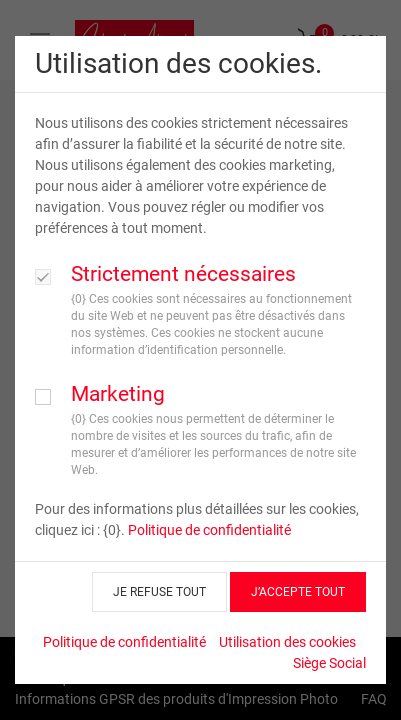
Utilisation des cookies (287, 642)
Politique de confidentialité (209, 530)
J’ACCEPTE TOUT (298, 592)
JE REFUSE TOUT (159, 592)
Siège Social (329, 663)
